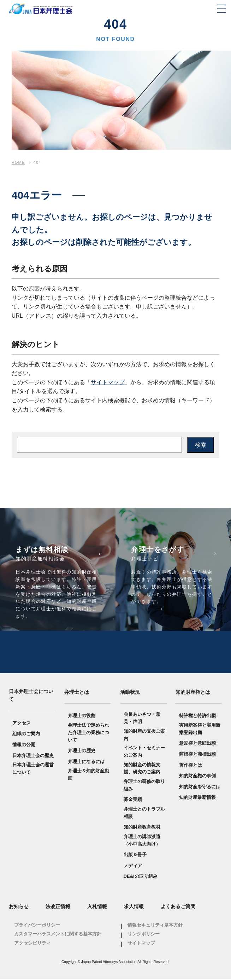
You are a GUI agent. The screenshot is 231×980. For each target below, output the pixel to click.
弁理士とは (77, 693)
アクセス (22, 724)
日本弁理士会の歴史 (33, 756)
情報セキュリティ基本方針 (155, 926)
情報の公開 (24, 745)
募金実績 (133, 800)
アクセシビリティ (32, 944)
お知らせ (19, 907)
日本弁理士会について (31, 696)
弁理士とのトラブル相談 (144, 813)
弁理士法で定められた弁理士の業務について (88, 733)
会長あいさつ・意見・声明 (142, 719)
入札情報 (97, 907)
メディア (133, 866)
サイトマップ (108, 382)
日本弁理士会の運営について (33, 769)
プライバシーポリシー (37, 926)
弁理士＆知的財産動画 (88, 775)
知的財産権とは (193, 693)
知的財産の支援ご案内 (144, 736)
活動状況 (130, 693)
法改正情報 (58, 907)
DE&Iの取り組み (141, 877)
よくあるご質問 (178, 907)
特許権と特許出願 (197, 716)
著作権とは (191, 766)
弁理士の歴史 (82, 751)
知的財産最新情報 (197, 798)
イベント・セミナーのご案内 (144, 752)
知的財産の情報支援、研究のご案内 (142, 769)
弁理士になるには (86, 762)
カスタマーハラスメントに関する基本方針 (58, 935)
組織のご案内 (26, 734)
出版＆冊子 (135, 855)
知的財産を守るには (200, 787)
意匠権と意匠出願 (197, 744)
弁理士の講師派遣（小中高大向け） (142, 841)
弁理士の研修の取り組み (144, 786)
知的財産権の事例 (197, 776)
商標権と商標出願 (197, 755)
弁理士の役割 (82, 716)
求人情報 (134, 907)
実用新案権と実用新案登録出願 (200, 730)
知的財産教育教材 (142, 828)
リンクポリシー (144, 935)
